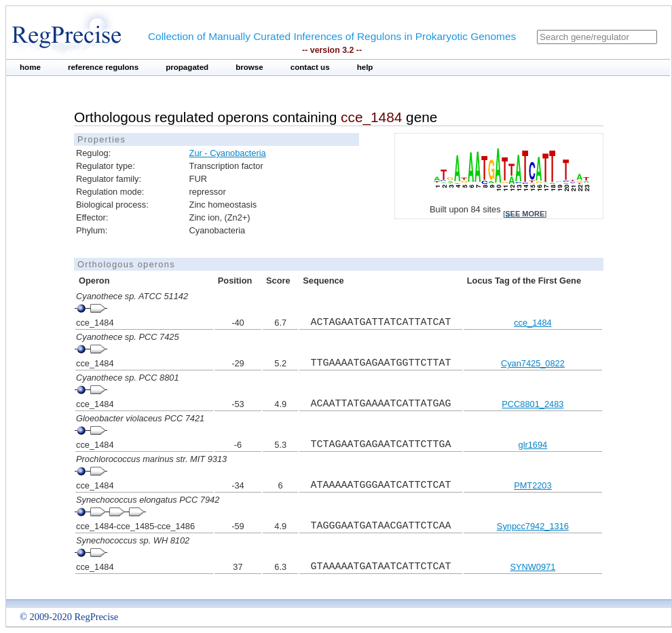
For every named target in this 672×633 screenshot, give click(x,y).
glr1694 (533, 445)
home (30, 67)
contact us (310, 67)
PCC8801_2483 (533, 404)
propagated (187, 67)
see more (525, 214)
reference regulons (103, 67)
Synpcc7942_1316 (533, 526)
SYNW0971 (533, 567)
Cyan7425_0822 (533, 363)
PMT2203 (533, 485)
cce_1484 (533, 323)
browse (249, 67)
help (365, 67)
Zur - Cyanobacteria (228, 153)
